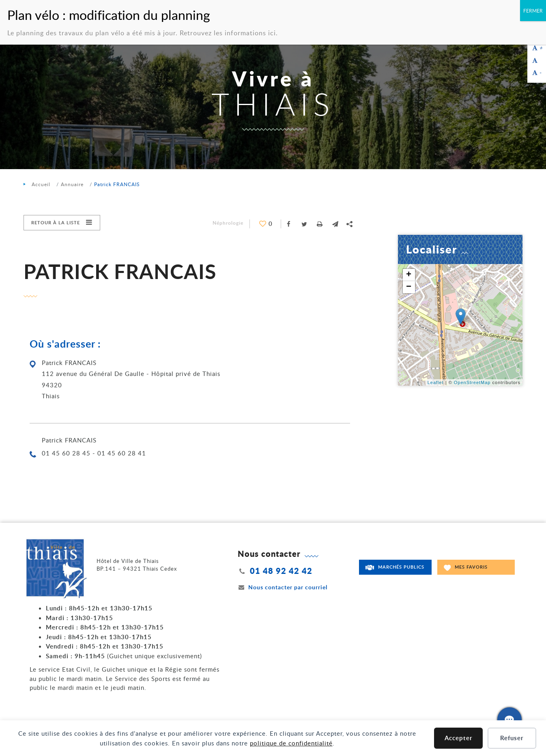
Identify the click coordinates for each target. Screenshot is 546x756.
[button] (335, 224)
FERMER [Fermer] (533, 11)
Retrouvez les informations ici (228, 33)
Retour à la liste (56, 222)
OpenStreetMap (472, 382)
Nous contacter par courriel (283, 587)
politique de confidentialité (291, 743)
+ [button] (409, 275)
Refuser (512, 738)
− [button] (409, 287)
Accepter (459, 738)
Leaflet (436, 382)
